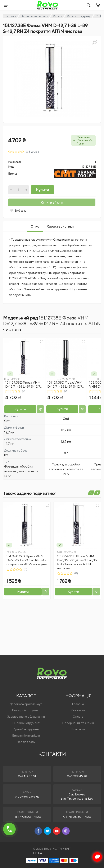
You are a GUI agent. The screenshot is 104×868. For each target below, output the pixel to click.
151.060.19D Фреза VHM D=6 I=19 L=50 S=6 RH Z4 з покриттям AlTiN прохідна (27, 560)
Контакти (78, 729)
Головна (10, 16)
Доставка (78, 710)
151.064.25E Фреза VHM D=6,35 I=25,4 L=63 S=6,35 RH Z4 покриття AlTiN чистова (77, 562)
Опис (35, 226)
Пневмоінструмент (26, 723)
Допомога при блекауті (26, 704)
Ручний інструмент (26, 729)
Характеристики (60, 226)
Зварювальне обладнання (26, 716)
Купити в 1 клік (52, 202)
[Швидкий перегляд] (42, 342)
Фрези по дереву (79, 16)
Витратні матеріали (35, 16)
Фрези (58, 16)
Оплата (78, 716)
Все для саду (26, 742)
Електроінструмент (26, 710)
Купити (42, 190)
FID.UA (38, 853)
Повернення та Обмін (78, 723)
